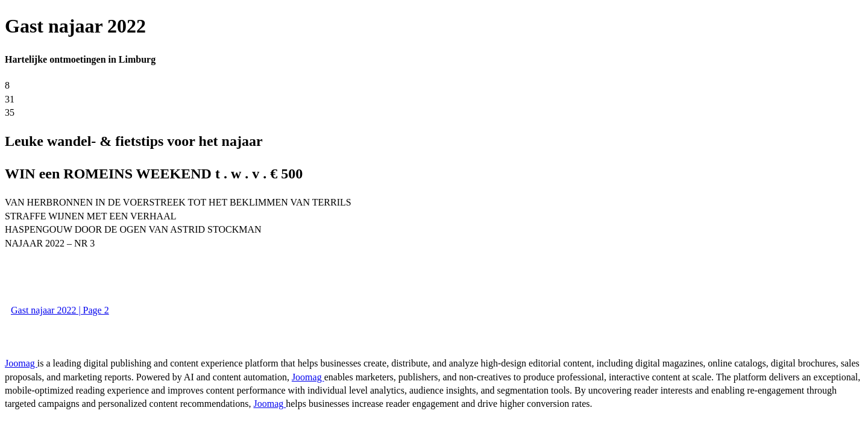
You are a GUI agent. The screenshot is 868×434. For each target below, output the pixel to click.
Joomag (21, 363)
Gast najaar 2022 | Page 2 (60, 310)
